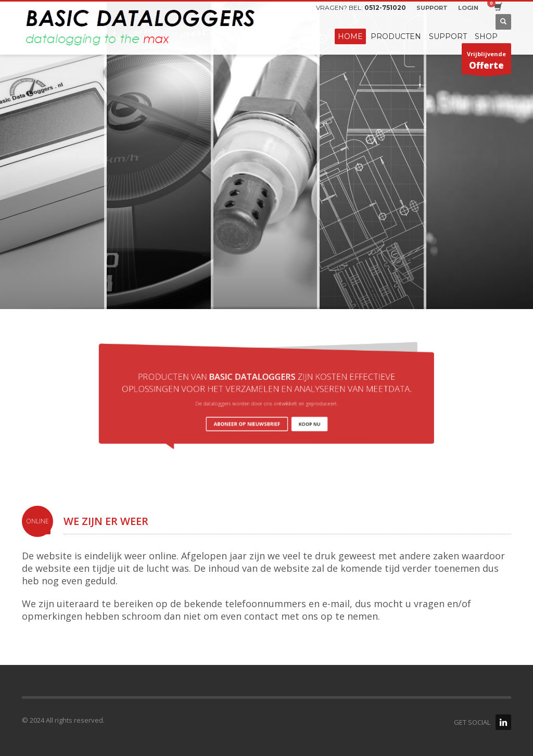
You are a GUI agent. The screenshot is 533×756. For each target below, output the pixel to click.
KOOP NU (294, 415)
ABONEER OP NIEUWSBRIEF (254, 415)
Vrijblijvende (486, 62)
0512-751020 (385, 8)
